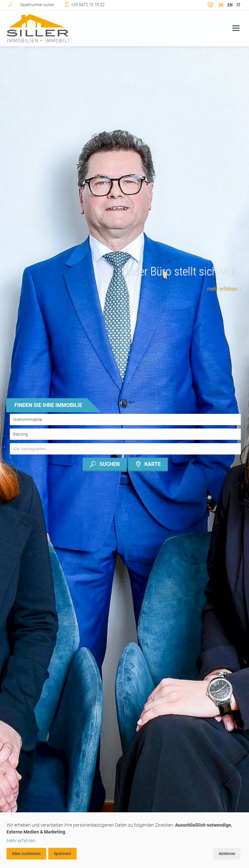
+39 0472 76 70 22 (88, 5)
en (230, 5)
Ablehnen (227, 854)
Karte (148, 464)
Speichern (62, 854)
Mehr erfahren (21, 841)
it (239, 5)
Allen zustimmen (26, 854)
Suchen (104, 464)
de (221, 5)
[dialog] (124, 840)
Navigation (236, 28)
